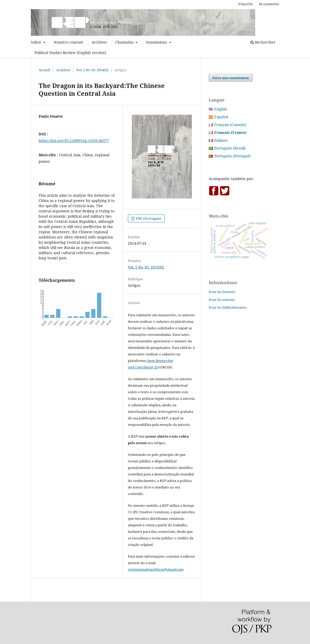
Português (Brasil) (230, 148)
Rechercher (263, 42)
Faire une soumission (231, 78)
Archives (99, 42)
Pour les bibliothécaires (228, 307)
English (221, 109)
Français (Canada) (230, 125)
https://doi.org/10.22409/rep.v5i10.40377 (74, 141)
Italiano (221, 140)
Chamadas (125, 42)
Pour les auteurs (222, 300)
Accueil (44, 70)
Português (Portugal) (232, 156)
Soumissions (157, 42)
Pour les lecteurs (222, 292)
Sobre (37, 42)
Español (221, 117)
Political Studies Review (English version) (70, 53)
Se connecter (269, 4)
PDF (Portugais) (148, 218)
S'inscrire (245, 4)
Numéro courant (68, 42)
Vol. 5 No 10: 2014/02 (92, 70)
